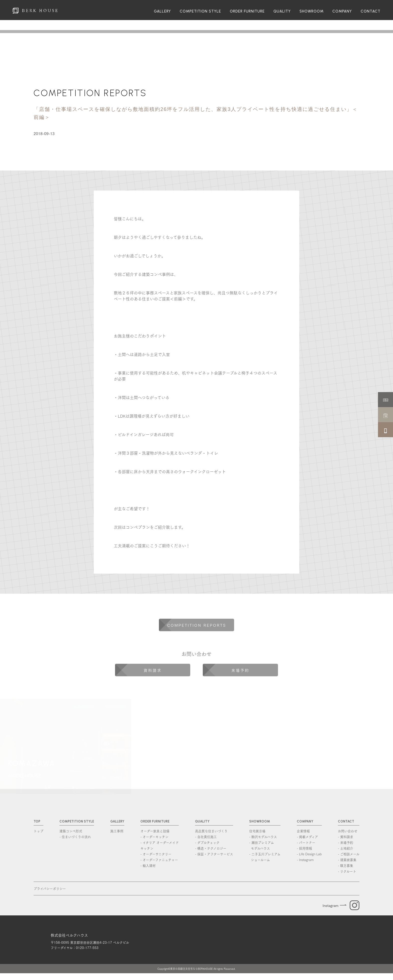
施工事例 (117, 831)
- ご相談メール (349, 854)
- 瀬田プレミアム (265, 845)
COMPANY (342, 11)
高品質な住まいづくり (211, 831)
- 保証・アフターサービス (214, 854)
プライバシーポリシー (50, 888)
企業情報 (303, 831)
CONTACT (371, 11)
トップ (38, 831)
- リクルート (347, 871)
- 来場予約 (346, 842)
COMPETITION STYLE (200, 11)
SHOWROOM (312, 11)
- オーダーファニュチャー (159, 860)
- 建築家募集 (347, 860)
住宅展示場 (257, 831)
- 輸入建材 (148, 865)
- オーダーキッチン (154, 837)
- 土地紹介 (346, 848)
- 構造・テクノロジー (211, 848)
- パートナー (306, 842)
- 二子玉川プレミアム (265, 857)
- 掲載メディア (307, 837)
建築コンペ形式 (71, 831)
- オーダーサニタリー (156, 854)
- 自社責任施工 (206, 837)
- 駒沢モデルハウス (263, 837)
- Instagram (305, 860)
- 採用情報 (304, 848)
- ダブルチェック (207, 842)
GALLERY (162, 11)
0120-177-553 (87, 954)
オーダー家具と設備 (155, 831)
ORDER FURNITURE (247, 11)
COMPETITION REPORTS (90, 93)
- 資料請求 (346, 837)
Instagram (330, 905)
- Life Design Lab (309, 854)
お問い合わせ (348, 831)
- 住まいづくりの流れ (75, 837)
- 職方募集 (346, 865)
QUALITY (282, 11)
